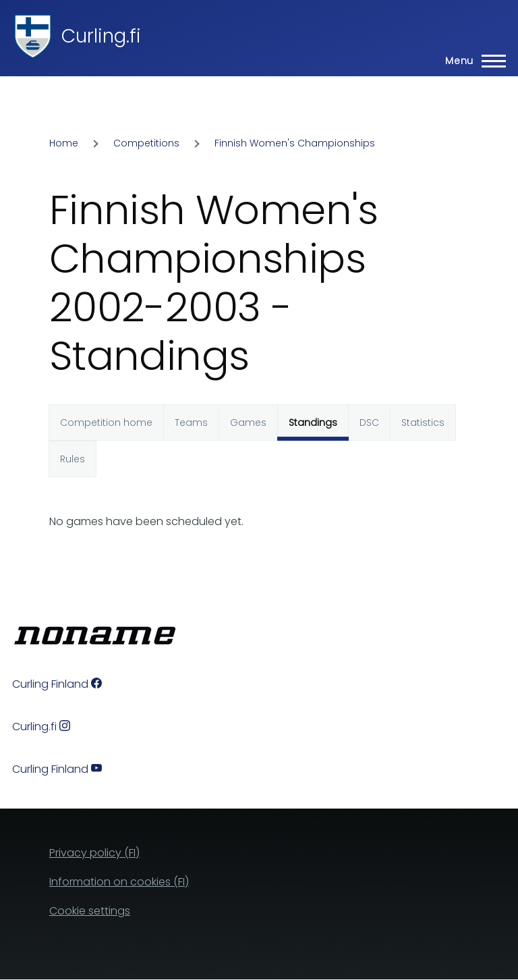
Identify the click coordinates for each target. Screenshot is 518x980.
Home (64, 143)
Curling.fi (101, 36)
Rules (73, 459)
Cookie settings (90, 911)
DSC (369, 423)
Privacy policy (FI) (94, 853)
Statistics (423, 423)
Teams (191, 423)
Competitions (146, 143)
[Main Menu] (471, 61)
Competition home (106, 423)
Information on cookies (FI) (119, 882)
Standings (313, 423)
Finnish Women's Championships (295, 143)
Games (248, 423)
